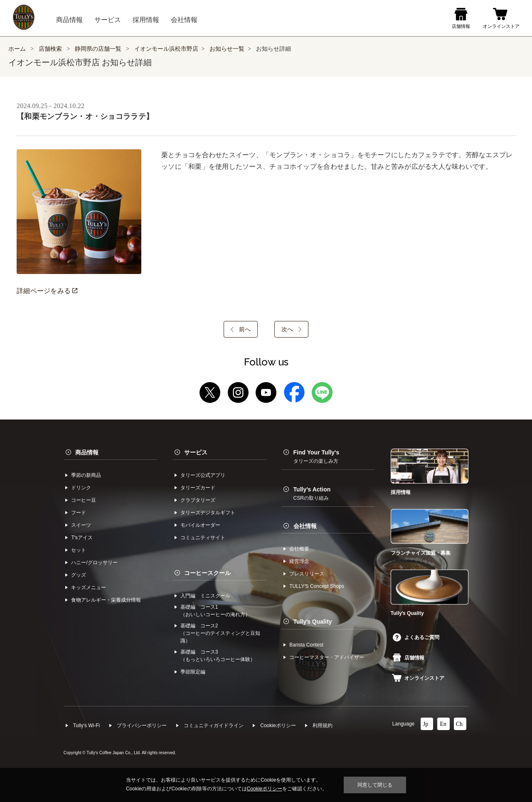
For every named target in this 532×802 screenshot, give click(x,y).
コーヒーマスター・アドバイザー (327, 657)
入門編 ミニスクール (205, 596)
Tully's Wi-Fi (87, 726)
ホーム (17, 49)
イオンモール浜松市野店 (166, 49)
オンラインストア (418, 678)
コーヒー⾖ (84, 500)
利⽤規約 (323, 726)
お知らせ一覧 (227, 49)
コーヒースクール (207, 573)
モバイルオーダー (200, 525)
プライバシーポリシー (142, 726)
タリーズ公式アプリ (203, 475)
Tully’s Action (312, 494)
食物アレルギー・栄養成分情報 (106, 600)
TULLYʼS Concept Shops (317, 586)
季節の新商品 (86, 475)
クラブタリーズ (198, 500)
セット (79, 550)
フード (79, 513)
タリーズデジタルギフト (208, 513)
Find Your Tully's (316, 457)
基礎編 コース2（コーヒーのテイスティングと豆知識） (220, 633)
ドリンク (81, 488)
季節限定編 (193, 672)
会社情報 (305, 526)
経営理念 (299, 561)
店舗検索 (50, 49)
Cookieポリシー (278, 726)
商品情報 (87, 452)
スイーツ (81, 525)
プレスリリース (307, 574)
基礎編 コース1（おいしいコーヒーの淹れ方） (215, 611)
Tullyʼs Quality (313, 622)
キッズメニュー (89, 587)
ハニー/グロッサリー (94, 563)
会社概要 (299, 549)
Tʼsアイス (82, 538)
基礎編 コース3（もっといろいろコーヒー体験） (218, 656)
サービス (196, 452)
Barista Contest (306, 645)
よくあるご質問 (416, 637)
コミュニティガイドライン (214, 726)
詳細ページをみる (47, 291)
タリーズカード (198, 488)
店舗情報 (409, 658)
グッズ (79, 575)
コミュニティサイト (203, 538)
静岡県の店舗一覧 (99, 49)
